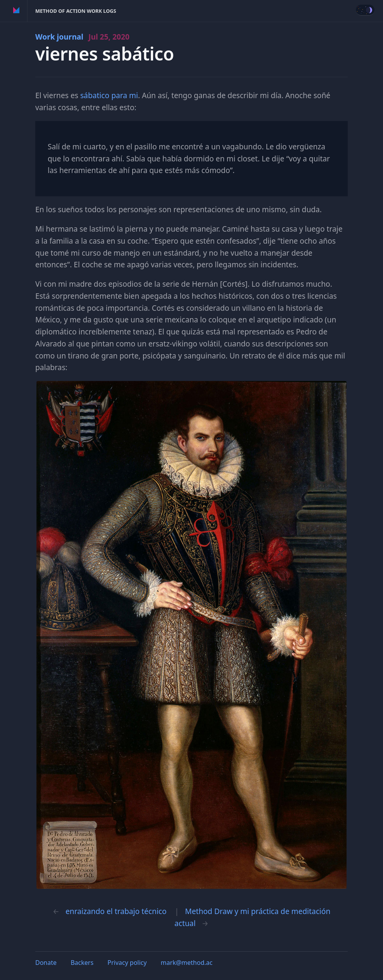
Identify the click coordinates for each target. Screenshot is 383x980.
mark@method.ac (187, 963)
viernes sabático (105, 54)
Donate (46, 963)
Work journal (82, 37)
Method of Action (16, 11)
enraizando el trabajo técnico (116, 911)
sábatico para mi (109, 95)
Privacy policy (127, 963)
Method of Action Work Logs (76, 11)
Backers (82, 963)
